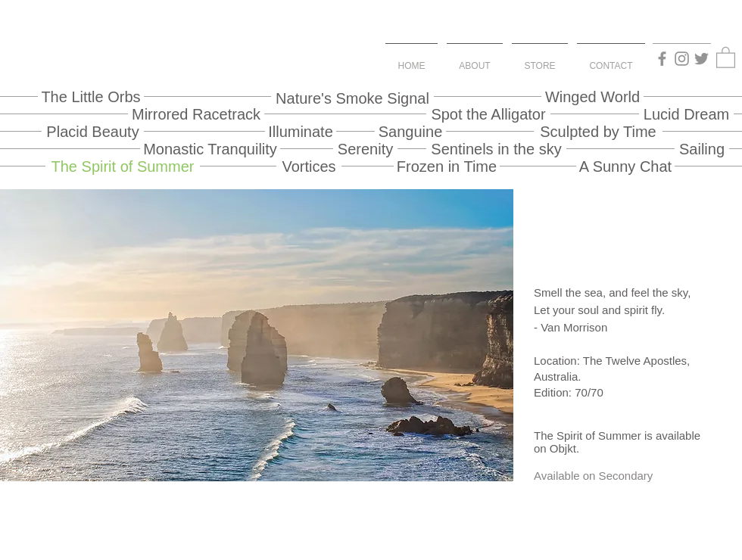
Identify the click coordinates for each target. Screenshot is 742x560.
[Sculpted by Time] (598, 131)
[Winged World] (592, 96)
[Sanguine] (410, 131)
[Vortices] (309, 166)
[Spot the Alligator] (488, 114)
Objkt (563, 448)
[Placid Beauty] (93, 131)
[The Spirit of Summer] (123, 166)
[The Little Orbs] (91, 96)
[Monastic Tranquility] (210, 149)
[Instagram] (682, 59)
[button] (726, 57)
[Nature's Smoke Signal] (352, 98)
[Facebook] (662, 59)
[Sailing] (702, 149)
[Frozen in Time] (447, 166)
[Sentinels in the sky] (496, 149)
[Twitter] (701, 59)
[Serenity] (365, 149)
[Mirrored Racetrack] (196, 114)
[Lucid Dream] (686, 114)
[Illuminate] (301, 131)
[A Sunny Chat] (625, 166)
